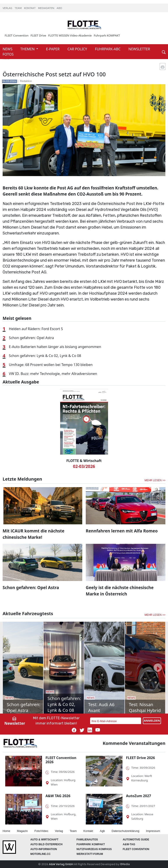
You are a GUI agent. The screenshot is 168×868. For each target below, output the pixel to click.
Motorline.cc (40, 854)
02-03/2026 (84, 466)
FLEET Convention (17, 35)
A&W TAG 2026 (58, 796)
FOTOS (8, 54)
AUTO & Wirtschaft (44, 840)
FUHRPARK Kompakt (91, 844)
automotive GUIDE (136, 840)
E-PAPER (53, 49)
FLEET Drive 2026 (140, 758)
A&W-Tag (129, 844)
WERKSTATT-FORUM (90, 854)
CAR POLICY (78, 49)
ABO (59, 8)
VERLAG (8, 8)
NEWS (8, 49)
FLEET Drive (38, 35)
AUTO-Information (44, 849)
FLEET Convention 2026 (61, 760)
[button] (10, 668)
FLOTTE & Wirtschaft (84, 461)
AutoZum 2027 (138, 796)
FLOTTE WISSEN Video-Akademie (70, 35)
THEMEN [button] (28, 49)
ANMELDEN (152, 721)
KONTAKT (30, 8)
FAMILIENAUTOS (87, 840)
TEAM (18, 8)
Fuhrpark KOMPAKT (107, 35)
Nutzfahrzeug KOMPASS (94, 849)
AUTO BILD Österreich (46, 844)
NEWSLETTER (139, 49)
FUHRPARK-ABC (108, 49)
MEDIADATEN (46, 8)
